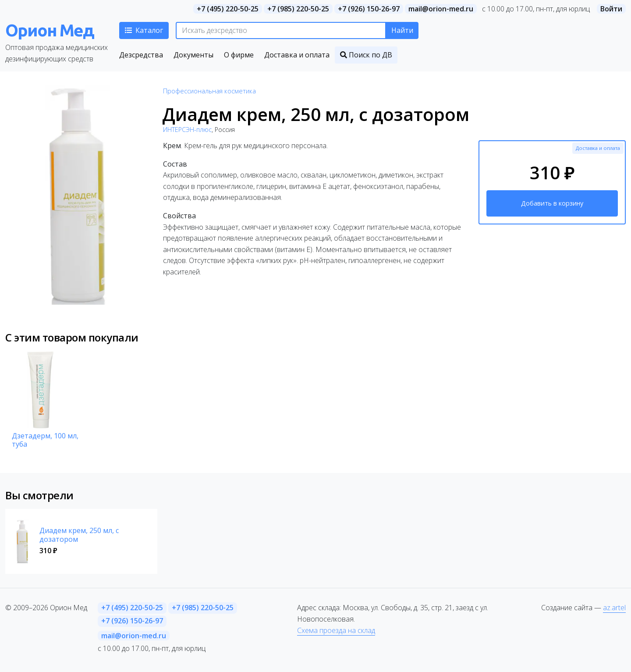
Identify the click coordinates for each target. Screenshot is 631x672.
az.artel (614, 608)
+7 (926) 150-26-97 (369, 9)
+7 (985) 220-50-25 (298, 9)
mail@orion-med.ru (441, 9)
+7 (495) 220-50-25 (228, 9)
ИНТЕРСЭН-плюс (187, 130)
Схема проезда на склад (336, 630)
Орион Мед (50, 30)
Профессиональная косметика (209, 91)
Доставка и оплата (598, 148)
